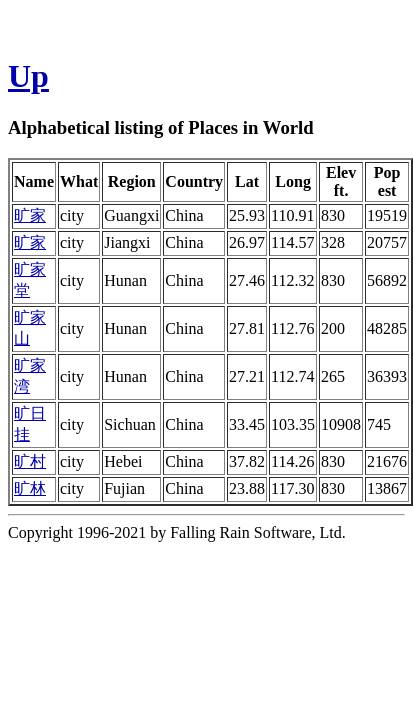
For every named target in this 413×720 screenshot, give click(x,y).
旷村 (30, 461)
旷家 (30, 215)
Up (28, 76)
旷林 (30, 488)
